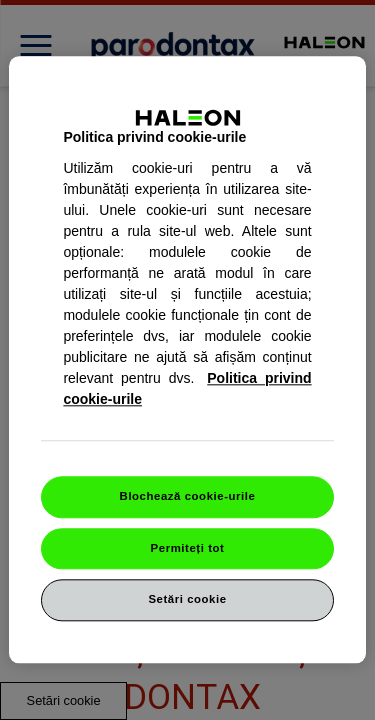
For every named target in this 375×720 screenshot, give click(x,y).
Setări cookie (187, 600)
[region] (187, 359)
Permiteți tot (188, 548)
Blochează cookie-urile (188, 496)
